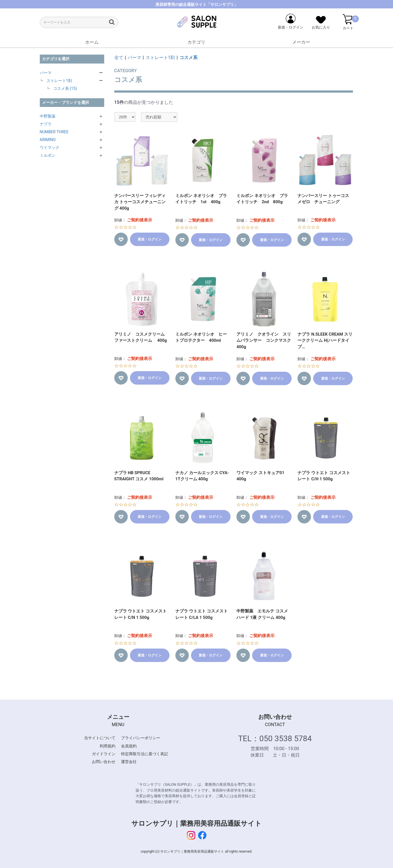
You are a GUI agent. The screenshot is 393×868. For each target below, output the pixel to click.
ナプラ (46, 124)
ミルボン (48, 155)
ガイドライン (104, 754)
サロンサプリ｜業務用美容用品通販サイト (196, 823)
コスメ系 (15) (65, 88)
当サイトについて (100, 738)
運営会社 (129, 762)
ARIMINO (48, 140)
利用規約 (108, 746)
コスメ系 (189, 58)
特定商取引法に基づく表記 (145, 754)
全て (119, 58)
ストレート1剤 (59, 81)
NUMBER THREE (54, 132)
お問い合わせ (104, 762)
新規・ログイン (150, 239)
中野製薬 (48, 116)
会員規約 (129, 746)
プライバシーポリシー (141, 738)
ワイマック (50, 148)
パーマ (46, 73)
